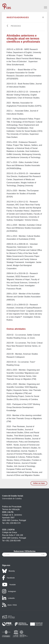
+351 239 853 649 (13, 541)
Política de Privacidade (12, 507)
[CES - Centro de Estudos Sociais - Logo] (7, 5)
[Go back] (8, 26)
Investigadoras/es (18, 17)
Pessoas (16, 26)
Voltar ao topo (39, 483)
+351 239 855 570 (13, 523)
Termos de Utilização (11, 509)
